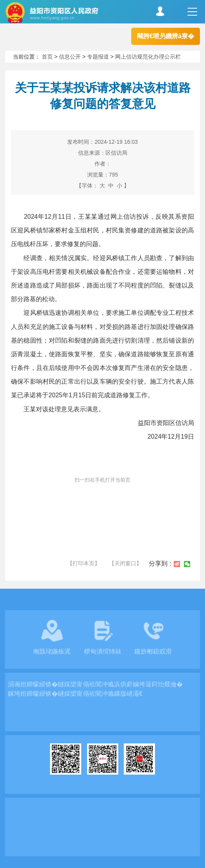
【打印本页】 (84, 563)
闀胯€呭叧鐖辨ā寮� (166, 36)
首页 (47, 57)
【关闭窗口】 (125, 563)
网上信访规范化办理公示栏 (148, 57)
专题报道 (98, 57)
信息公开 (70, 57)
